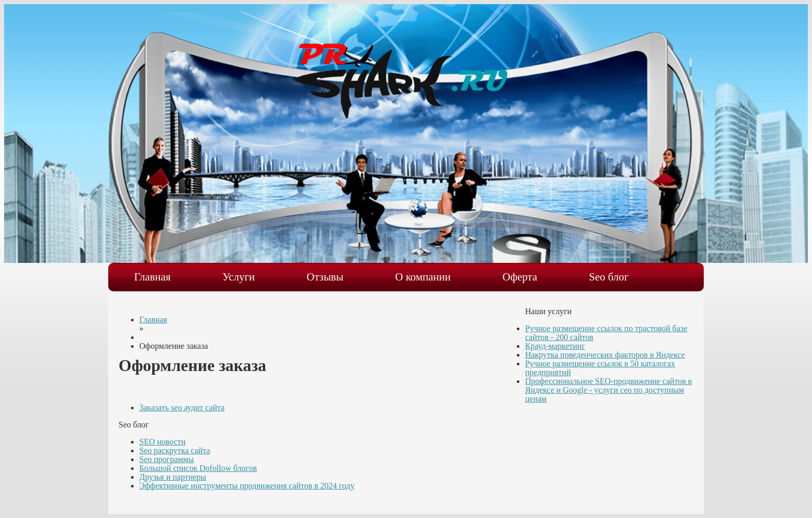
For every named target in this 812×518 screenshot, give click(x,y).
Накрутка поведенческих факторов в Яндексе (605, 355)
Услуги (239, 277)
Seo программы (166, 459)
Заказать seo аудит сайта (182, 408)
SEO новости (162, 442)
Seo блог (609, 277)
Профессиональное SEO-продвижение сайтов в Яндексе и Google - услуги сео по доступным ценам (608, 390)
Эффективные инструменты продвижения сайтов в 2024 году (247, 486)
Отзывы (325, 277)
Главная (153, 277)
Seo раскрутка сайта (175, 450)
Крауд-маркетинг (555, 346)
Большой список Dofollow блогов (198, 468)
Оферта (520, 277)
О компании (423, 277)
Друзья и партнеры (173, 477)
